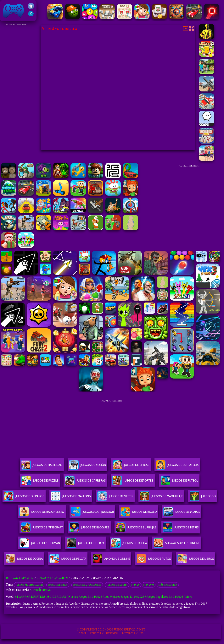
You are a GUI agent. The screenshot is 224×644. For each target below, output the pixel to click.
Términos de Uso (132, 633)
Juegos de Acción (52, 578)
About (82, 633)
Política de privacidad (104, 633)
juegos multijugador (29, 585)
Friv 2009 (148, 585)
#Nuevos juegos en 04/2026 (84, 597)
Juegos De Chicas (131, 466)
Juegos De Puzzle (40, 482)
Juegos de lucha (117, 585)
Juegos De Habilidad (42, 466)
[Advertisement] (16, 85)
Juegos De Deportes (133, 482)
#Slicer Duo (56, 597)
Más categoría (168, 585)
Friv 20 (135, 585)
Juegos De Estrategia (177, 466)
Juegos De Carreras (85, 482)
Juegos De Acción (87, 466)
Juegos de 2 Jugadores (87, 585)
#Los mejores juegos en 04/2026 (124, 597)
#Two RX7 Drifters (30, 597)
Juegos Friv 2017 (14, 11)
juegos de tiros (58, 585)
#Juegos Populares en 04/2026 (164, 597)
